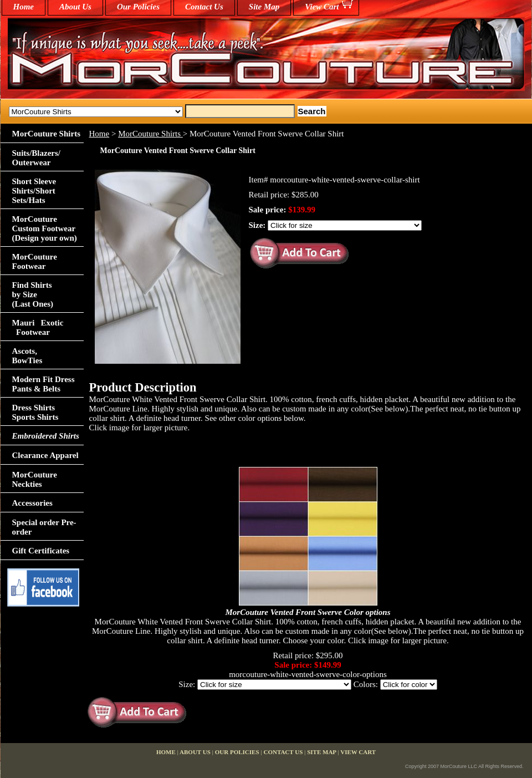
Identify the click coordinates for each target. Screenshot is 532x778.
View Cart (322, 7)
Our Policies (138, 7)
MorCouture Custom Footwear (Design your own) (45, 228)
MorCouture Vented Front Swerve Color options (308, 612)
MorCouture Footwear (35, 261)
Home (99, 134)
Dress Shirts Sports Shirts (35, 412)
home (24, 7)
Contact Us (204, 7)
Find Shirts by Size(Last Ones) (33, 294)
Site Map (264, 7)
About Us (75, 7)
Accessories (32, 503)
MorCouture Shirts (150, 134)
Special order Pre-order (44, 527)
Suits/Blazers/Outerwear (37, 158)
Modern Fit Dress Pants (44, 384)
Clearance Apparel (45, 455)
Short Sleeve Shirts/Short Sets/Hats (34, 191)
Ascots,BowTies (27, 356)
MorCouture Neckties (35, 479)
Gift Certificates (41, 551)
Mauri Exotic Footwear (38, 327)
